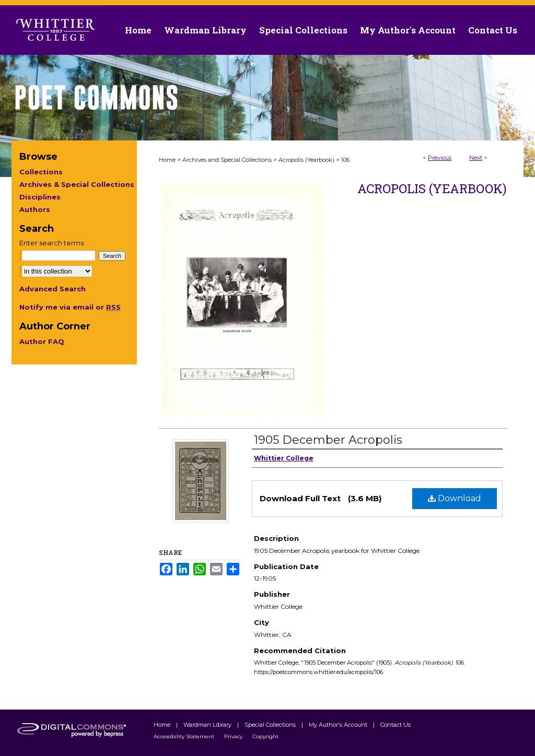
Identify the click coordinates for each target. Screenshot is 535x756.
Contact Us (493, 30)
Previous (440, 158)
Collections (41, 172)
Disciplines (40, 197)
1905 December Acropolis (328, 440)
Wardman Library (208, 725)
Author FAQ (42, 341)
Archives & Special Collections (77, 184)
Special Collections (271, 725)
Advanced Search (53, 289)
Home (167, 160)
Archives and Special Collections (227, 160)
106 (345, 160)
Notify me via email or (70, 307)
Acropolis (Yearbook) (306, 160)
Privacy (234, 736)
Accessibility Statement (185, 736)
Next (476, 158)
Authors (35, 209)
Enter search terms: (52, 243)
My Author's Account (339, 725)
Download (455, 498)
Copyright (265, 736)
